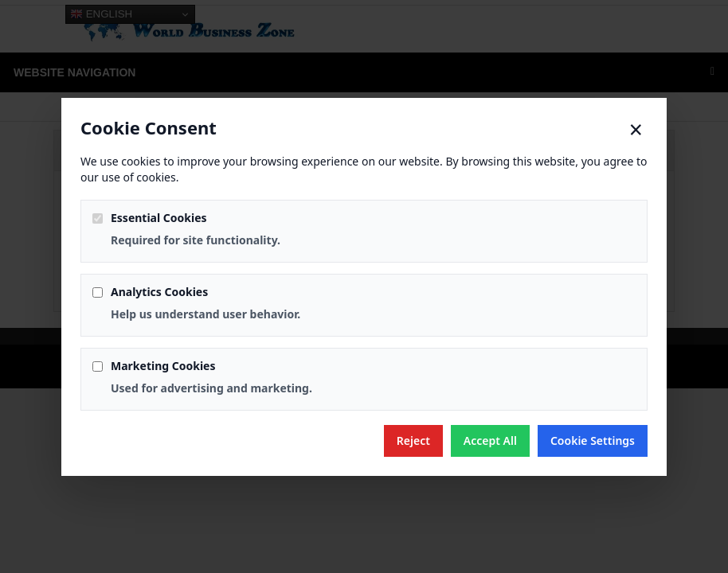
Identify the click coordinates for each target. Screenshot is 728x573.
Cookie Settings (593, 440)
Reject (413, 440)
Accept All (490, 440)
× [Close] (636, 130)
